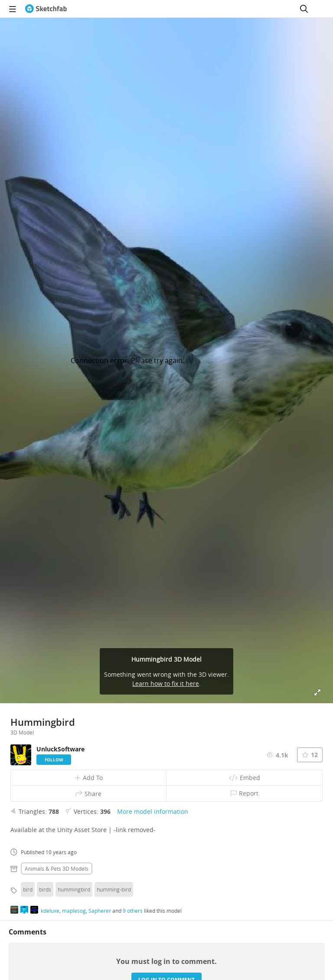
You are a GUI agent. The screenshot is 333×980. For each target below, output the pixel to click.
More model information (153, 811)
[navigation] (13, 9)
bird (28, 889)
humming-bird (114, 889)
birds (45, 889)
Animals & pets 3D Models (57, 869)
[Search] (304, 9)
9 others (133, 911)
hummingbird (74, 889)
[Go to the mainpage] (46, 9)
